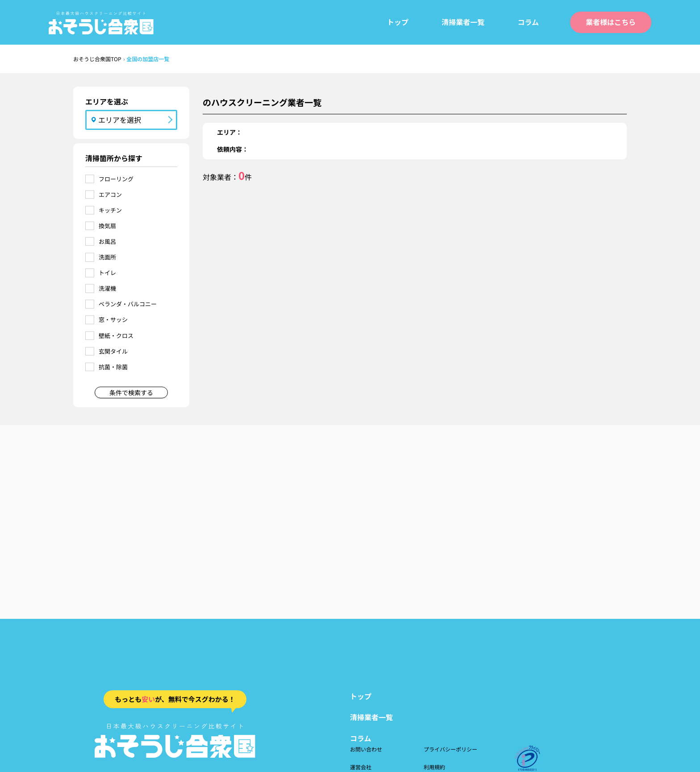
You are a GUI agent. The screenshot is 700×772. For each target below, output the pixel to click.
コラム (528, 22)
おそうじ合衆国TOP (97, 59)
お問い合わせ (366, 749)
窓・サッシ (113, 319)
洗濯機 (107, 288)
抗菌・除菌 (113, 367)
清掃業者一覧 (463, 22)
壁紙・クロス (116, 336)
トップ (398, 22)
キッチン (110, 210)
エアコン (110, 194)
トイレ (107, 273)
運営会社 (361, 767)
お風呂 (107, 241)
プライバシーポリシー (450, 749)
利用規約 (434, 767)
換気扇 (107, 226)
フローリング (116, 179)
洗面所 (107, 257)
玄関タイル (113, 351)
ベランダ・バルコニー (128, 304)
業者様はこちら (611, 22)
